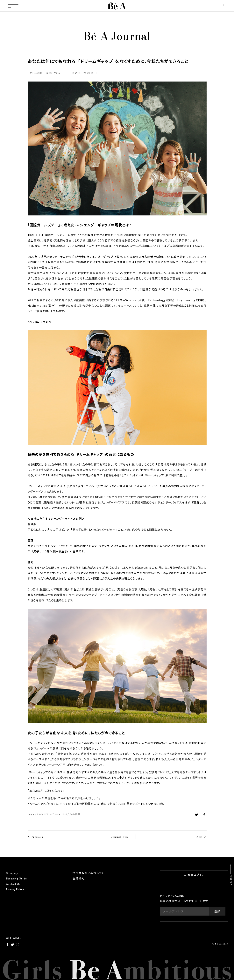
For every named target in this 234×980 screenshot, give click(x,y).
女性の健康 (74, 814)
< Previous (35, 837)
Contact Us (13, 884)
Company (12, 873)
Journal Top (120, 837)
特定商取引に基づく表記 (89, 873)
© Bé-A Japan (220, 944)
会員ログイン (194, 875)
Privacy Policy (15, 889)
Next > (202, 837)
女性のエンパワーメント (52, 814)
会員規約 (79, 878)
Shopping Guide (16, 878)
